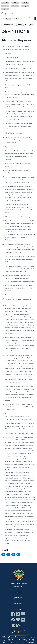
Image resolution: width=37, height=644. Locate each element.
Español (5, 6)
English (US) (5, 3)
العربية (5, 9)
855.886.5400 (19, 586)
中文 (15, 3)
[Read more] (7, 13)
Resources (18, 604)
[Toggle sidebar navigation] (18, 24)
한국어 (25, 3)
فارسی (25, 6)
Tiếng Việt (15, 6)
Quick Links (18, 598)
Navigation (18, 592)
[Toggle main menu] (35, 19)
